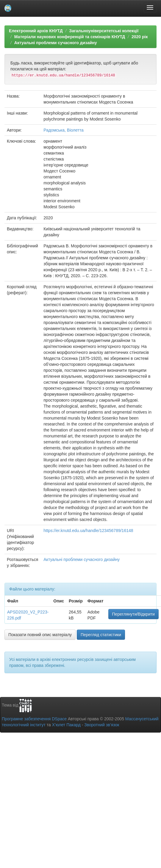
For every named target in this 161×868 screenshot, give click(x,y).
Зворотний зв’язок (102, 725)
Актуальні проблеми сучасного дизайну (56, 43)
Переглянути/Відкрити (133, 614)
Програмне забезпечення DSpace (34, 719)
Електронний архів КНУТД (36, 31)
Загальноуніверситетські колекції (104, 31)
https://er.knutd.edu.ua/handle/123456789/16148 (88, 531)
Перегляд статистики (101, 635)
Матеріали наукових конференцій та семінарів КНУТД (70, 37)
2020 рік (140, 37)
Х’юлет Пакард (66, 725)
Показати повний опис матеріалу (40, 635)
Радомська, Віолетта (63, 130)
